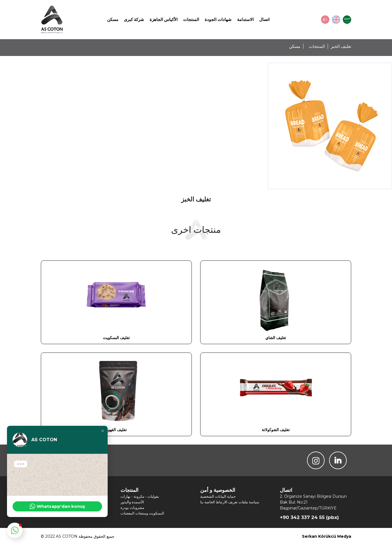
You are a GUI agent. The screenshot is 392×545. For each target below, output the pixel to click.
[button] (103, 431)
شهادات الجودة (218, 19)
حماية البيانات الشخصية (218, 496)
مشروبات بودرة (132, 508)
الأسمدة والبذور (132, 502)
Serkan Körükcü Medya (327, 536)
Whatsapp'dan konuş (57, 506)
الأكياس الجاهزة (164, 19)
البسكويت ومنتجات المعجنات (142, 513)
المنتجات (191, 19)
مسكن (113, 19)
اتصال (264, 19)
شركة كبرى (134, 19)
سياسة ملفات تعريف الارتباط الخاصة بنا (230, 502)
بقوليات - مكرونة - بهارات (140, 496)
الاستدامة (245, 19)
